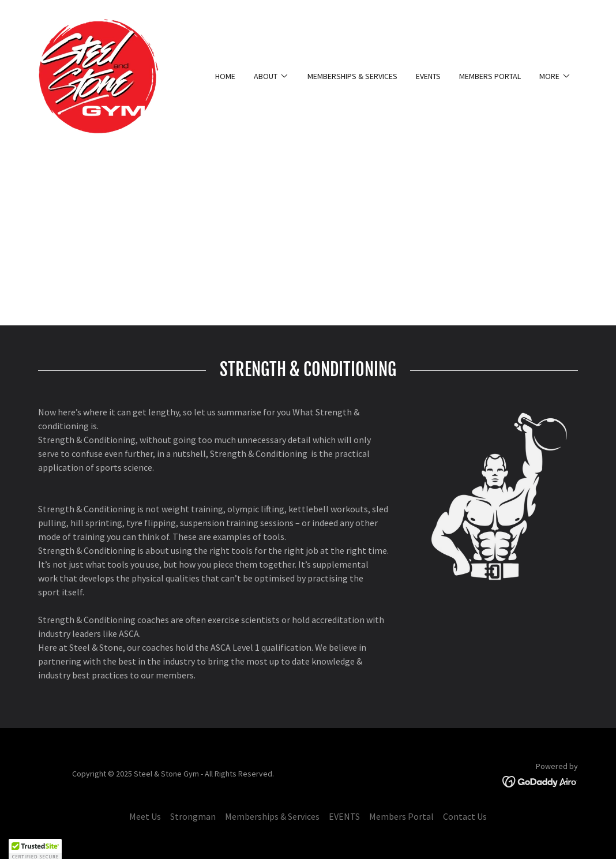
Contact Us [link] (465, 816)
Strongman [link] (193, 816)
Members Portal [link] (490, 76)
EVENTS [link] (428, 76)
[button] (271, 76)
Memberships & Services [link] (352, 76)
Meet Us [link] (145, 816)
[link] (98, 75)
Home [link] (225, 76)
